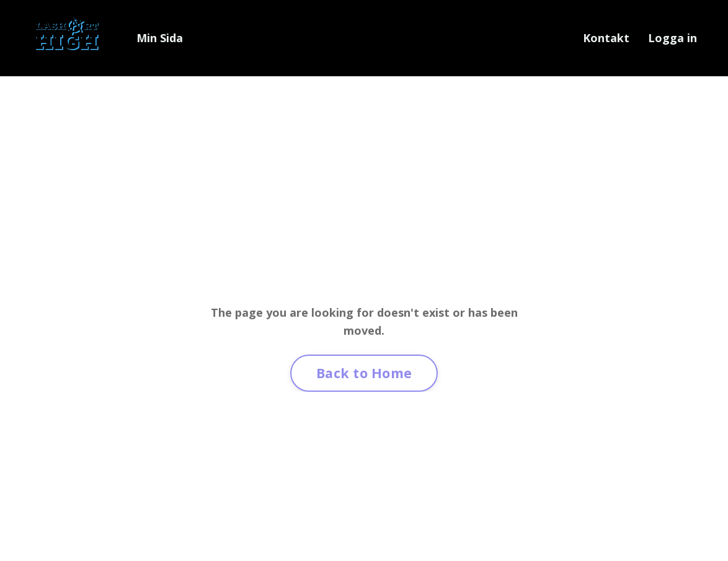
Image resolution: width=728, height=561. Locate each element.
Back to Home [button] (364, 373)
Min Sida (160, 38)
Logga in (673, 38)
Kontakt (606, 38)
